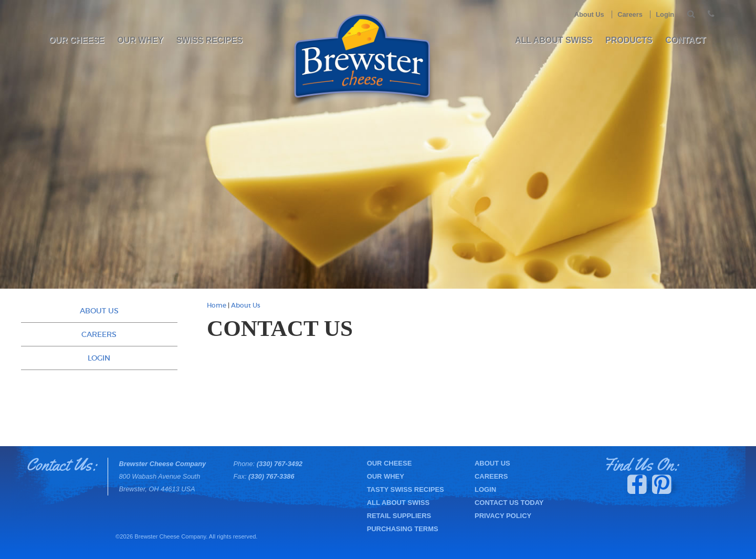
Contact (685, 40)
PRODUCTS (629, 40)
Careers (630, 14)
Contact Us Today (509, 503)
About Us (589, 14)
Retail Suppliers (399, 516)
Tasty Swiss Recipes (406, 489)
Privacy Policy (503, 516)
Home (217, 305)
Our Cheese (77, 40)
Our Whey (140, 40)
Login (665, 14)
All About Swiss (554, 40)
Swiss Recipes (209, 40)
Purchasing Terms (403, 529)
